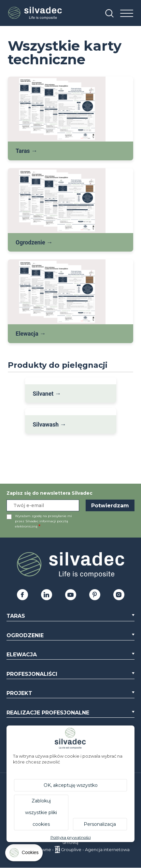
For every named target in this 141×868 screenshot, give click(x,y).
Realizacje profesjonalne (48, 713)
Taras (16, 616)
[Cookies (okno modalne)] (24, 854)
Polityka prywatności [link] (71, 837)
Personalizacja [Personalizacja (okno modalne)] (100, 824)
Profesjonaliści (32, 674)
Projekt (19, 693)
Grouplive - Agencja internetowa (95, 849)
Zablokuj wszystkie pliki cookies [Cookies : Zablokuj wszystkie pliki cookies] (41, 812)
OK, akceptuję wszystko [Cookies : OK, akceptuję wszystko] (71, 785)
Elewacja (22, 655)
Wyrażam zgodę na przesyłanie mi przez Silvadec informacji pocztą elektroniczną (43, 521)
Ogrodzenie (25, 635)
